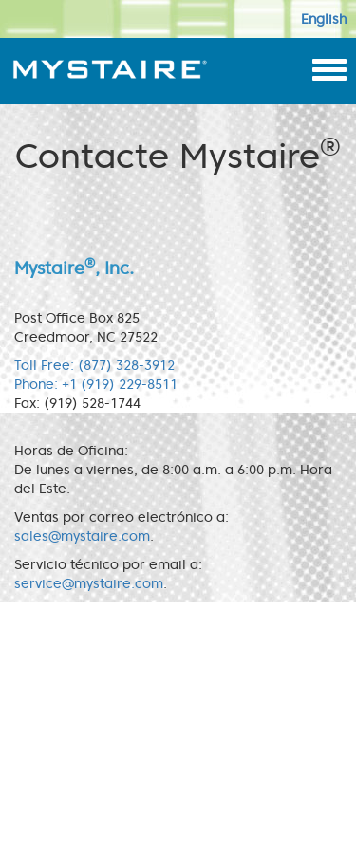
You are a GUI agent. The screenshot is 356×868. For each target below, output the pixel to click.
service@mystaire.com (89, 583)
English (324, 19)
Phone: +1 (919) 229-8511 (96, 384)
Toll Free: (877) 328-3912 (94, 365)
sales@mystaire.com (82, 536)
